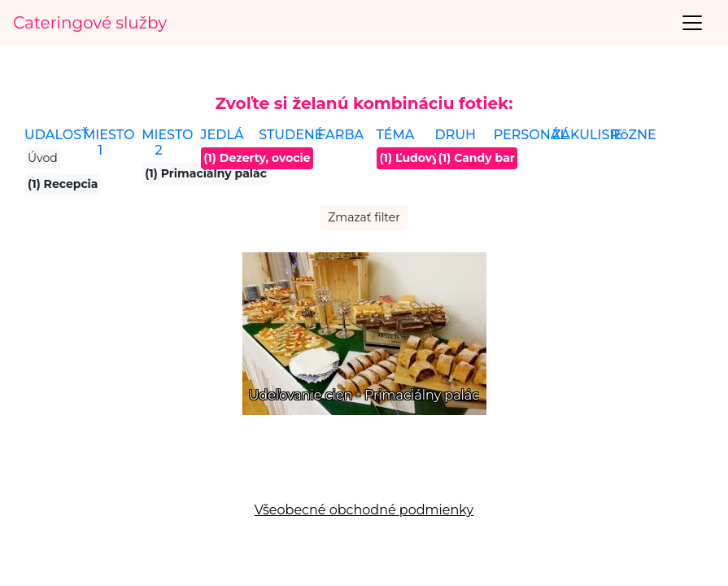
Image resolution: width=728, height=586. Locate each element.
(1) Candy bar (477, 158)
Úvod (43, 158)
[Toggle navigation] (692, 23)
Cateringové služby (90, 23)
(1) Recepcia (63, 184)
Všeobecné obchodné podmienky (364, 510)
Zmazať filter (364, 217)
